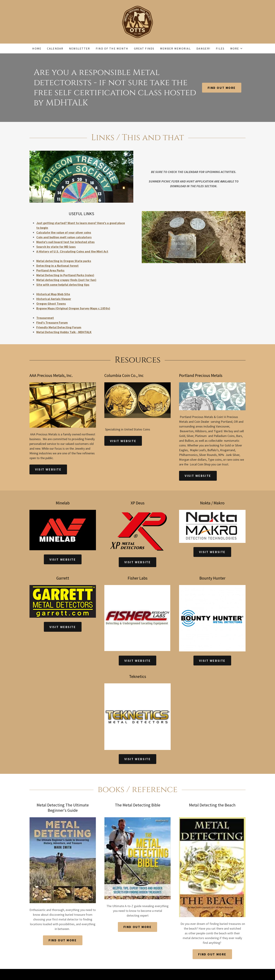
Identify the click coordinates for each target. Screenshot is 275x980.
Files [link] (220, 48)
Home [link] (37, 48)
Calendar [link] (55, 48)
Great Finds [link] (144, 48)
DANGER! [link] (203, 48)
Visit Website (48, 469)
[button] (237, 48)
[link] (137, 21)
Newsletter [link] (80, 48)
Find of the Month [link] (112, 48)
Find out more (222, 88)
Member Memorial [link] (175, 48)
